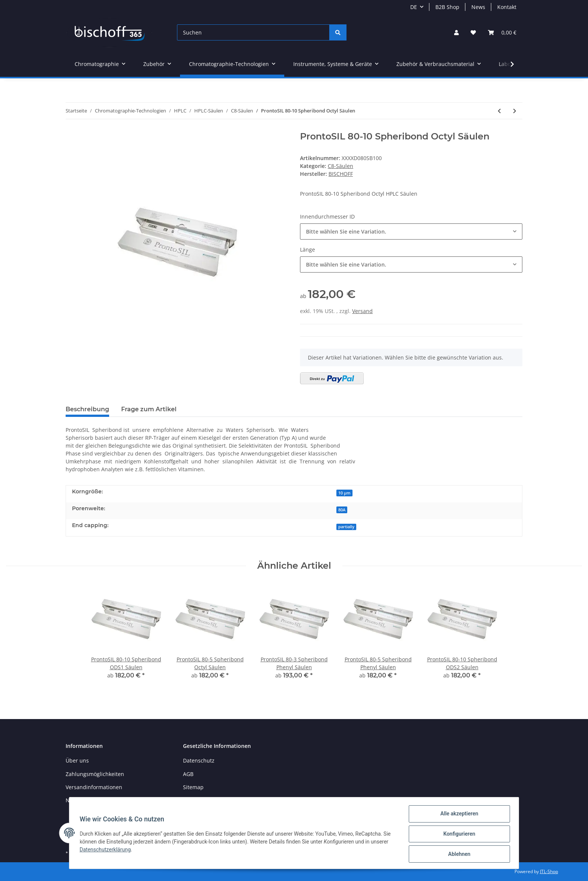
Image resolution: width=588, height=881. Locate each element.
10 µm (344, 493)
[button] (456, 32)
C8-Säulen (340, 166)
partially (346, 527)
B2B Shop (447, 7)
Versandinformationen (94, 787)
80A (342, 510)
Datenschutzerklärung (107, 851)
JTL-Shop (549, 871)
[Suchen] (253, 32)
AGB (188, 774)
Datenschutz (199, 760)
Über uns (77, 760)
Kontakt (507, 7)
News (478, 7)
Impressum (197, 800)
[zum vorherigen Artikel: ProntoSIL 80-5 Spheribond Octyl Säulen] (499, 111)
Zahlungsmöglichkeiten (95, 774)
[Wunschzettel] (473, 32)
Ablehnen (457, 854)
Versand (362, 311)
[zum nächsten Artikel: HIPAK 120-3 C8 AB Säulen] (515, 111)
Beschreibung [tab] (87, 409)
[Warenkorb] (502, 32)
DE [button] (414, 7)
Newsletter (79, 800)
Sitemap (193, 787)
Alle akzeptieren (457, 815)
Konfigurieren (457, 835)
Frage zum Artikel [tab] (149, 409)
